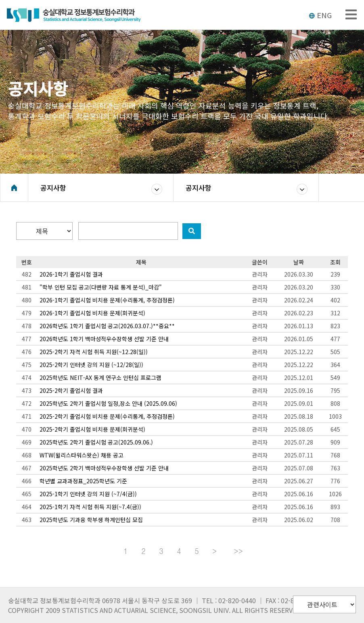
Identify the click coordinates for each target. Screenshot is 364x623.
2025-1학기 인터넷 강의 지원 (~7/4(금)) (88, 494)
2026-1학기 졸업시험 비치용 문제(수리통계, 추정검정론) (107, 300)
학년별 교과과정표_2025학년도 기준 (83, 481)
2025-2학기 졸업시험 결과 (71, 390)
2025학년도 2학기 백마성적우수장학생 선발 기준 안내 (104, 468)
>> (238, 551)
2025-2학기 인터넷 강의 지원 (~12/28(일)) (91, 365)
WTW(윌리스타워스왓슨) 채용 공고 (82, 455)
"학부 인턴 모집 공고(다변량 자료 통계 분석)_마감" (101, 287)
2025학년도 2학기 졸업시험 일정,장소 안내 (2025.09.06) (108, 403)
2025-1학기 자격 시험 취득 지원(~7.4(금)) (90, 507)
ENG (320, 15)
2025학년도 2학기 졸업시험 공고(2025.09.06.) (96, 442)
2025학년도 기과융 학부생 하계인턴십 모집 (91, 520)
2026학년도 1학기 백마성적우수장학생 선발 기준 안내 (104, 339)
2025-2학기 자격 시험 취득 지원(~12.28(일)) (94, 352)
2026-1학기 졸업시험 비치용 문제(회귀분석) (92, 313)
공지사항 (53, 188)
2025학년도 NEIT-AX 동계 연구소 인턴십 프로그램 (100, 378)
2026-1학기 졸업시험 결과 (71, 274)
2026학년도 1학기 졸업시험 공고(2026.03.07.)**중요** (107, 326)
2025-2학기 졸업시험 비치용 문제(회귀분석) (92, 429)
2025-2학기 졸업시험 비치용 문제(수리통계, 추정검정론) (107, 416)
